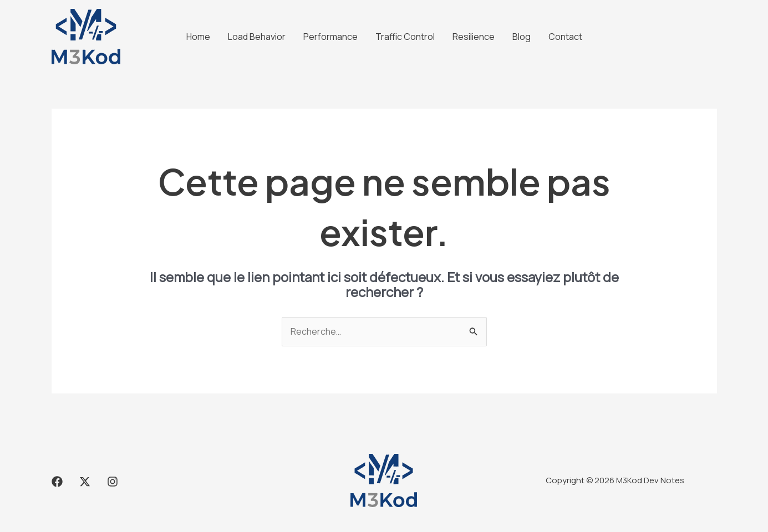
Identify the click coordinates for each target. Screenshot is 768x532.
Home (198, 37)
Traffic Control (405, 37)
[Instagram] (113, 482)
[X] (85, 482)
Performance (330, 37)
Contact (565, 37)
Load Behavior (257, 37)
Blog (522, 37)
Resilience (474, 37)
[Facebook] (57, 482)
